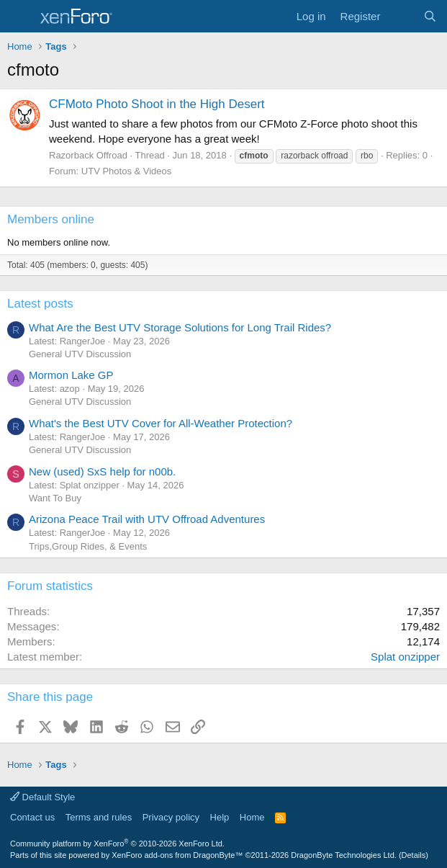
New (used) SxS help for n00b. (102, 471)
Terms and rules (99, 817)
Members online (51, 219)
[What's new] (401, 16)
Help (220, 817)
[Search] (430, 16)
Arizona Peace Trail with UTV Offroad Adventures (147, 519)
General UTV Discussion (80, 354)
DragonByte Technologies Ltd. (344, 855)
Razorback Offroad (88, 155)
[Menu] (20, 17)
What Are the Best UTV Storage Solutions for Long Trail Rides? (180, 327)
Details (414, 855)
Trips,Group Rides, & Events (88, 546)
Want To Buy (55, 498)
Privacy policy (171, 817)
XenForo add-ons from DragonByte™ (177, 855)
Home (252, 817)
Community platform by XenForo (117, 844)
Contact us (32, 817)
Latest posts (40, 304)
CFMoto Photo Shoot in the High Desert (157, 104)
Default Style (42, 797)
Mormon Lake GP (71, 375)
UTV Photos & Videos (127, 171)
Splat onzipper (405, 657)
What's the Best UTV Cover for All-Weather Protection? (161, 423)
